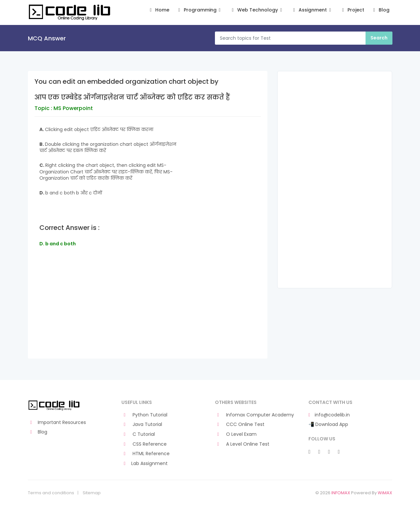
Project (352, 10)
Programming (199, 10)
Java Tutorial (142, 424)
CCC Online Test (240, 424)
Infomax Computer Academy (254, 415)
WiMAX (385, 493)
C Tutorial (138, 434)
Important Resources (57, 422)
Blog (380, 10)
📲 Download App (328, 424)
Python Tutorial (144, 415)
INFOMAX (341, 493)
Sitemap (92, 493)
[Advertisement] (148, 312)
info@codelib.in (329, 415)
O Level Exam (236, 434)
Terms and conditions (51, 493)
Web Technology (257, 10)
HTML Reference (146, 454)
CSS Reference (144, 444)
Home (159, 10)
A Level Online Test (242, 444)
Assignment (312, 10)
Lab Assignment (145, 464)
